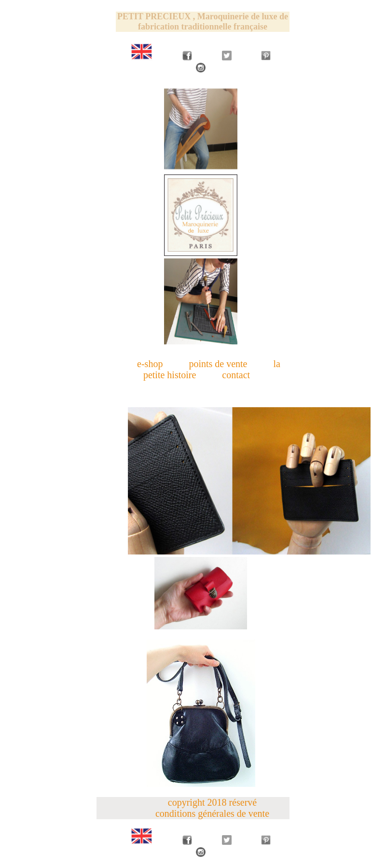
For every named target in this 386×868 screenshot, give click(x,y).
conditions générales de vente (212, 813)
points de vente (218, 364)
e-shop (150, 364)
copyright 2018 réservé (212, 802)
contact (236, 375)
